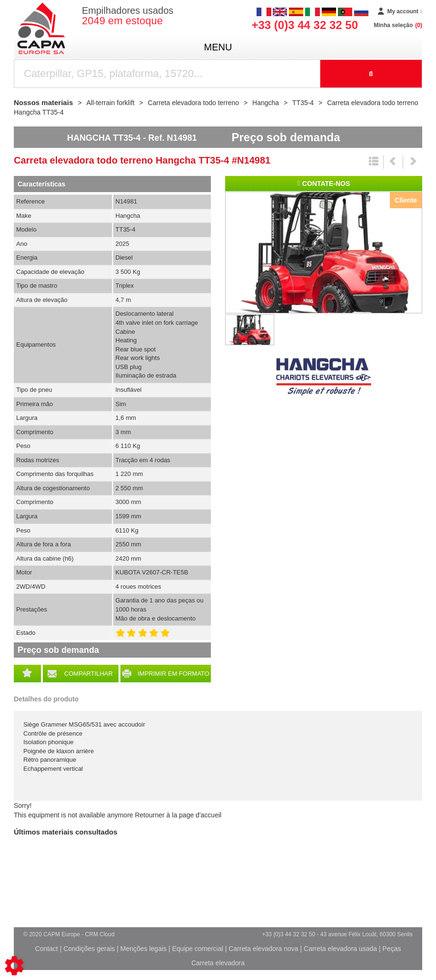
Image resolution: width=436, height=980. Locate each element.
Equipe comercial (197, 949)
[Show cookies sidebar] (14, 966)
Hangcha (324, 377)
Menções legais (144, 949)
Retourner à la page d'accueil (178, 815)
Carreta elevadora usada (340, 949)
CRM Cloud (100, 934)
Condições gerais (89, 949)
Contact (47, 949)
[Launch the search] (372, 74)
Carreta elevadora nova (263, 949)
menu (218, 47)
